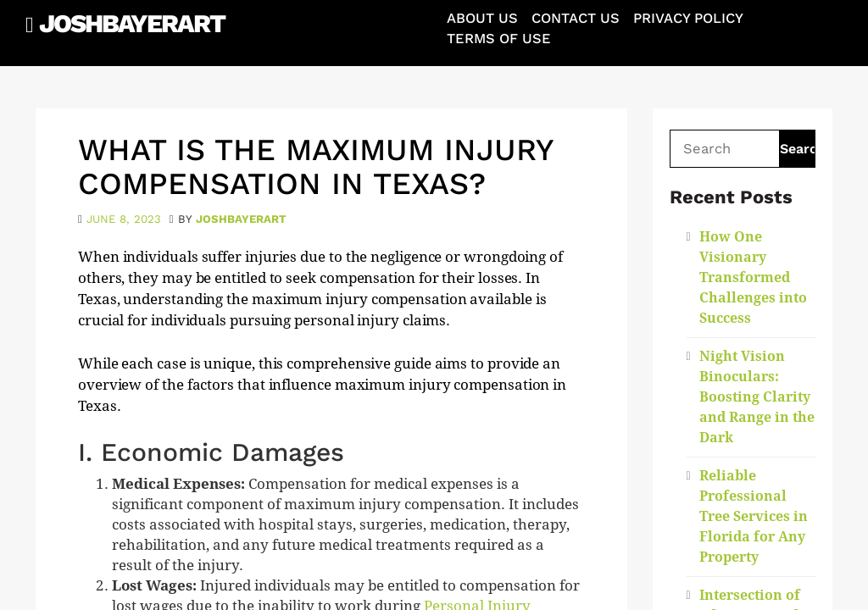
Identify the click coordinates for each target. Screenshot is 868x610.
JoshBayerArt (132, 23)
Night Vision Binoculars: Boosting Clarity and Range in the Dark (757, 397)
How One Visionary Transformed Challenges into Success (753, 277)
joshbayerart (241, 219)
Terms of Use (499, 39)
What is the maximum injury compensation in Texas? (315, 167)
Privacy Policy (688, 18)
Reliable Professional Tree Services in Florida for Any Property (754, 516)
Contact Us (576, 18)
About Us (482, 18)
